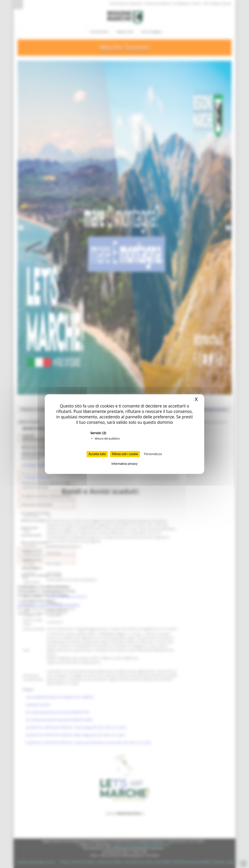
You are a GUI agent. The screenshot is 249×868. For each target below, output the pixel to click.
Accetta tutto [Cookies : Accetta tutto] (97, 454)
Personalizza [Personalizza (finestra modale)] (153, 454)
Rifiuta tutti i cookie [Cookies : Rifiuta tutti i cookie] (125, 454)
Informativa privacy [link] (124, 464)
